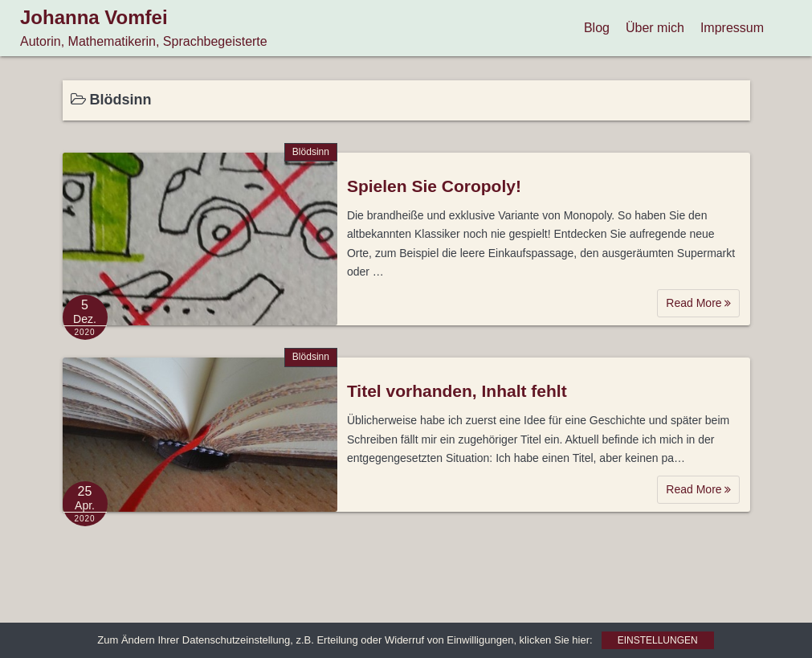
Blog (597, 28)
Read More (698, 303)
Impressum (732, 28)
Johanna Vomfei (94, 17)
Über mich (655, 28)
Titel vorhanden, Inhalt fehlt (457, 391)
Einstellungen (658, 640)
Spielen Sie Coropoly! (434, 186)
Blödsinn (311, 152)
